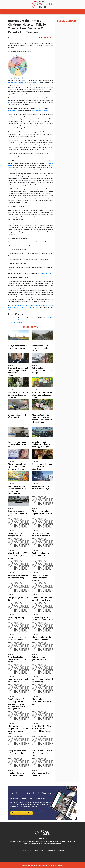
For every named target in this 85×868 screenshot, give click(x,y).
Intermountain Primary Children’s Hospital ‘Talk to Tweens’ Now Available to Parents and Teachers (31, 306)
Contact (62, 850)
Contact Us (49, 318)
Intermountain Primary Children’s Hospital (22, 83)
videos (10, 102)
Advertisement (51, 850)
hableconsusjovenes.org (40, 111)
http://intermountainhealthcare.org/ (26, 320)
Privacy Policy (39, 850)
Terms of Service (26, 850)
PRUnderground (13, 310)
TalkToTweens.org (14, 111)
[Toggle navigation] (8, 12)
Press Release (18, 322)
